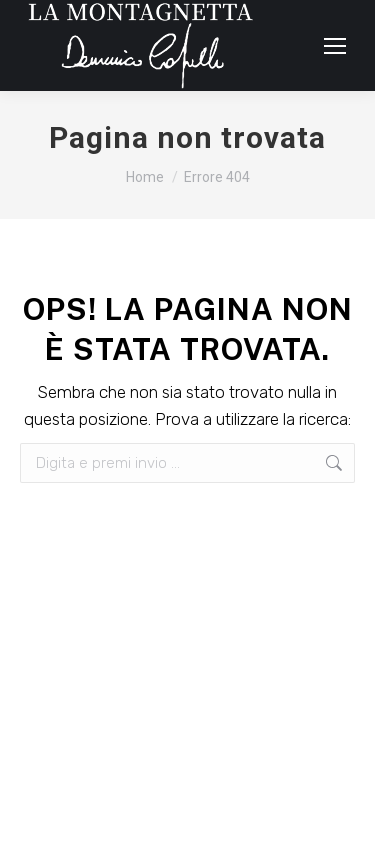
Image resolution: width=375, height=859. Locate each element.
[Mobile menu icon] (335, 46)
